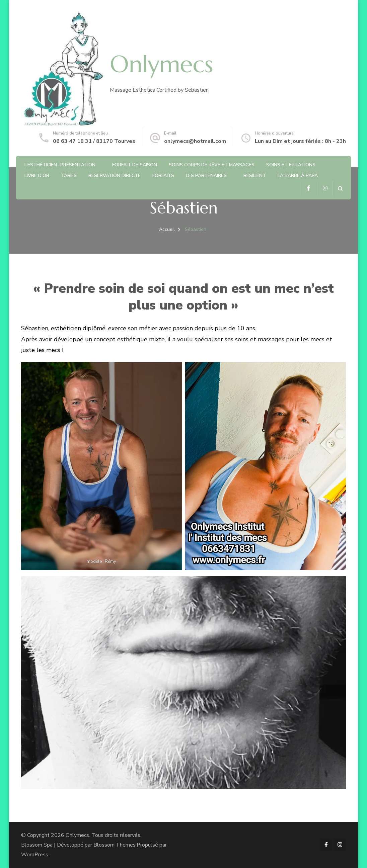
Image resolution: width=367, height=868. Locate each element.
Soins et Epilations (291, 165)
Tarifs (69, 176)
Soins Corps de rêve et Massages (212, 165)
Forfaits (163, 176)
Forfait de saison (135, 165)
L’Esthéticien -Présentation (60, 165)
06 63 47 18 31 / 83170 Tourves (94, 141)
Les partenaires (206, 176)
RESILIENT (255, 176)
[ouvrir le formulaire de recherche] (340, 189)
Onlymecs (161, 64)
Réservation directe (115, 176)
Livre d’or (37, 176)
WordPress (35, 855)
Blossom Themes (115, 845)
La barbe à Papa (298, 176)
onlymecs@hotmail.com (195, 141)
